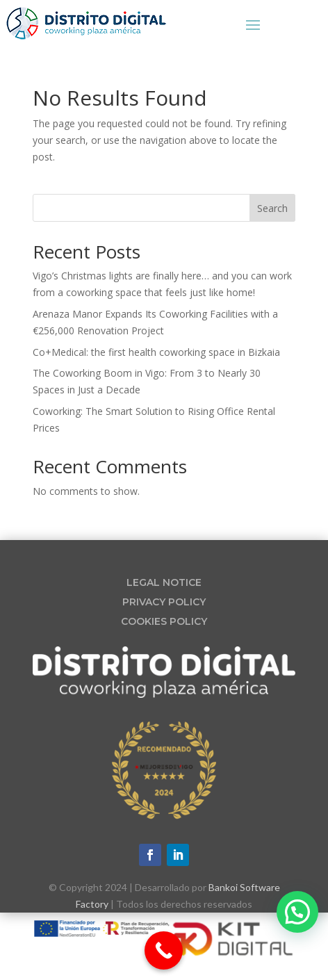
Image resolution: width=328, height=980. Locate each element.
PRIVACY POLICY (164, 602)
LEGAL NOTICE (164, 582)
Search (272, 208)
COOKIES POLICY (164, 621)
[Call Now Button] (164, 950)
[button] (297, 912)
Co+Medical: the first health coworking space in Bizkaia (156, 352)
